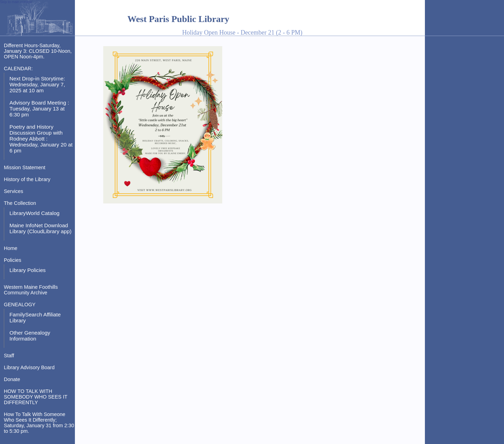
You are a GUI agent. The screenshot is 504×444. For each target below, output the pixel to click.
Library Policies (28, 270)
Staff (9, 356)
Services (13, 191)
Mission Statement (25, 167)
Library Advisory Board (29, 367)
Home (10, 248)
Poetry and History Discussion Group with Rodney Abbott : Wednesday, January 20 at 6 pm (41, 139)
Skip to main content (16, 2)
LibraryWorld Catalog (34, 213)
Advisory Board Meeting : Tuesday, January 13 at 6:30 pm (39, 109)
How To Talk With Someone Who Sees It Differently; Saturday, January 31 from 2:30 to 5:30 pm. (39, 423)
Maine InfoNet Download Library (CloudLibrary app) (40, 228)
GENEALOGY (20, 305)
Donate (12, 379)
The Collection (20, 203)
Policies (13, 260)
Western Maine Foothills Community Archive (31, 290)
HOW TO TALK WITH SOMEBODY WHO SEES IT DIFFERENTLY (36, 397)
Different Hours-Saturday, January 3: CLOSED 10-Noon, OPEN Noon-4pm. (38, 51)
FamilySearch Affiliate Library (35, 317)
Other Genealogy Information (30, 336)
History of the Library (27, 179)
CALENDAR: (18, 69)
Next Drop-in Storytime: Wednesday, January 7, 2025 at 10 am (37, 84)
